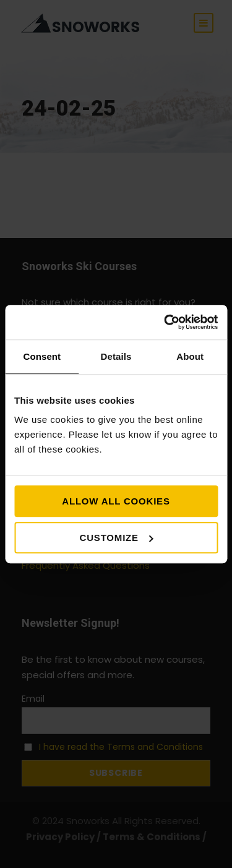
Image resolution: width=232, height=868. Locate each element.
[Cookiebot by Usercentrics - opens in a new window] (165, 322)
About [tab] (190, 356)
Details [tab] (116, 356)
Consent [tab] (42, 356)
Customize (117, 538)
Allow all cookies (116, 501)
